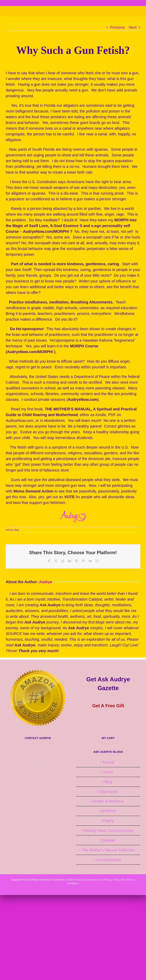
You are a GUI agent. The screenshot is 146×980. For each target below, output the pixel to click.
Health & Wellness (108, 801)
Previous (117, 27)
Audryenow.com (93, 880)
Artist (108, 772)
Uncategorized (108, 860)
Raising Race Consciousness (108, 830)
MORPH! (108, 811)
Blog (17, 530)
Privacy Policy (111, 880)
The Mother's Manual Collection (108, 850)
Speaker (108, 840)
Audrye (46, 582)
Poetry (108, 821)
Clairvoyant (108, 792)
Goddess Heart (74, 880)
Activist (9, 530)
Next (133, 27)
